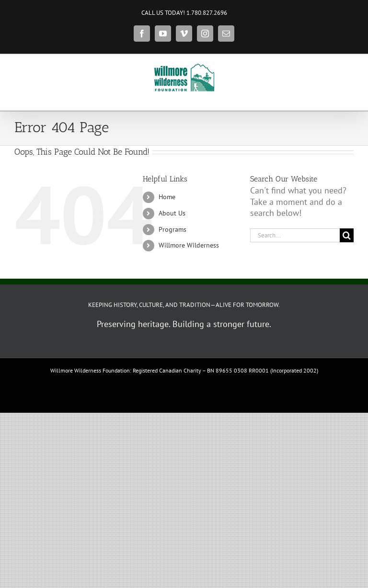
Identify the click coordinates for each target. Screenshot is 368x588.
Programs (172, 229)
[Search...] (295, 235)
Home (167, 197)
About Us (172, 213)
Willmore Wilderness (189, 245)
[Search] (347, 235)
